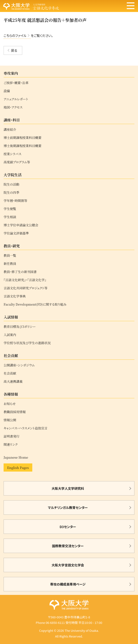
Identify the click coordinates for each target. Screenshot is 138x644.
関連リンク (11, 445)
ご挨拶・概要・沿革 (16, 83)
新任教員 (10, 264)
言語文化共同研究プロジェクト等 (26, 288)
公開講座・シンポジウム (19, 365)
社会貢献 (10, 373)
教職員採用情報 (15, 412)
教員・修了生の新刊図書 (20, 272)
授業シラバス (12, 154)
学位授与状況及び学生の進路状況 (27, 343)
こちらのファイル (15, 35)
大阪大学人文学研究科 (68, 488)
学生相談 (10, 217)
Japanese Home (16, 457)
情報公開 (10, 420)
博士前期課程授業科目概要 (22, 138)
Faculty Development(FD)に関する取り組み (35, 304)
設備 (7, 91)
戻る (14, 50)
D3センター (68, 527)
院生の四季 (11, 193)
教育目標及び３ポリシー (20, 327)
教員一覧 (10, 256)
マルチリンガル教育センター (68, 507)
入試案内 (10, 335)
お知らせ (10, 404)
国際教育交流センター (68, 546)
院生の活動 (11, 184)
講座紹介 (10, 130)
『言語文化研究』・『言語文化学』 (25, 280)
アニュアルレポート (16, 99)
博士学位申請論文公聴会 (21, 225)
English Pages (18, 467)
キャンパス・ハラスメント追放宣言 (25, 428)
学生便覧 (10, 209)
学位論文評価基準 (16, 233)
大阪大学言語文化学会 (68, 565)
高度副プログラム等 (17, 162)
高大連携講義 (13, 382)
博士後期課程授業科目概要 (22, 146)
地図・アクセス (13, 107)
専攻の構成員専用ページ (68, 584)
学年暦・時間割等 (15, 201)
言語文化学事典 (15, 296)
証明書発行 (11, 436)
